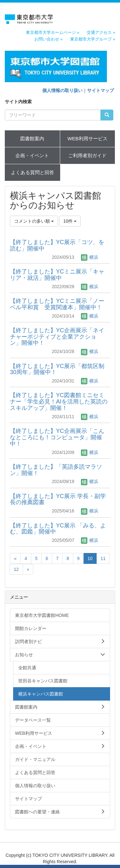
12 (16, 569)
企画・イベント (32, 155)
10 (90, 558)
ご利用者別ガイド (87, 155)
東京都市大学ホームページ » (53, 33)
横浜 (90, 257)
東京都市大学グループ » (93, 39)
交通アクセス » (101, 33)
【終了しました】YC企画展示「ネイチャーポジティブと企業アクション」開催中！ (57, 337)
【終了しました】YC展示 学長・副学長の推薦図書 (58, 499)
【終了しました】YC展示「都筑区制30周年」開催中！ (57, 369)
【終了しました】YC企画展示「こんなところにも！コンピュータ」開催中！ (57, 437)
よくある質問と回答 (32, 172)
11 (103, 558)
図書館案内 (32, 138)
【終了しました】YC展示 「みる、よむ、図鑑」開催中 (58, 529)
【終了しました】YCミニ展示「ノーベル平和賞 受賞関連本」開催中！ (57, 304)
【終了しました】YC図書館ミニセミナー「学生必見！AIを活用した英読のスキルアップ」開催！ (59, 402)
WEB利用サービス (88, 138)
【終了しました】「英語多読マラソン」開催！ (56, 470)
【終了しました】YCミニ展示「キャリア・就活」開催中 (57, 275)
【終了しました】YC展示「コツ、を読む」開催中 (57, 245)
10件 (70, 221)
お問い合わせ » (48, 39)
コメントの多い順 (34, 221)
